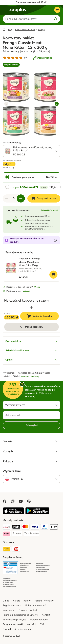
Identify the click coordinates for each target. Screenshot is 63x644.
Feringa (41, 30)
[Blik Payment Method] (16, 527)
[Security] (10, 568)
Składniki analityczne (32, 350)
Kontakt (46, 615)
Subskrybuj (32, 425)
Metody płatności (39, 620)
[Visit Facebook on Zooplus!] (5, 501)
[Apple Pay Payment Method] (54, 527)
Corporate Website (28, 610)
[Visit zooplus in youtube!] (21, 501)
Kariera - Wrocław (44, 601)
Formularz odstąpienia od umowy (20, 615)
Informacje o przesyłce (14, 620)
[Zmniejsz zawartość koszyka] (7, 198)
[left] (6, 104)
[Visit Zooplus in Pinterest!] (29, 501)
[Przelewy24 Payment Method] (7, 527)
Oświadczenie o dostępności (17, 629)
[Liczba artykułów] (14, 198)
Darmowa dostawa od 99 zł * (32, 2)
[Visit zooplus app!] (13, 514)
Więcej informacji (49, 210)
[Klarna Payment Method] (7, 534)
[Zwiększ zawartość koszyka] (21, 198)
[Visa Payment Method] (35, 527)
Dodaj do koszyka (43, 317)
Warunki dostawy (30, 376)
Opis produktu (32, 341)
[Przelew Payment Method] (17, 533)
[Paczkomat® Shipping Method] (7, 549)
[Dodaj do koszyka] (44, 198)
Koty (10, 30)
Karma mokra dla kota (25, 30)
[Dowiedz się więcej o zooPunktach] (55, 240)
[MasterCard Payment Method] (26, 527)
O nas (6, 601)
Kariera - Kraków (22, 601)
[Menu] (5, 10)
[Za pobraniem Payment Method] (32, 533)
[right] (57, 104)
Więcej (37, 287)
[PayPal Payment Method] (44, 527)
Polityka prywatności (36, 605)
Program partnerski (13, 624)
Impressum (9, 610)
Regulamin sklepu (12, 605)
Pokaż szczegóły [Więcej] (32, 327)
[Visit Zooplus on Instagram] (13, 501)
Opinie (32, 360)
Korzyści (31, 624)
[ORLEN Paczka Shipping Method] (16, 549)
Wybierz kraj (12, 471)
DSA (42, 624)
